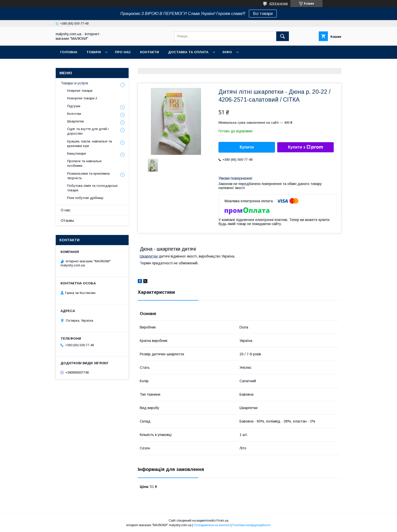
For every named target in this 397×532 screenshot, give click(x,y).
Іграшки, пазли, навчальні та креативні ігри (90, 144)
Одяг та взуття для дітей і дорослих (88, 131)
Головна (69, 52)
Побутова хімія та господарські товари (92, 188)
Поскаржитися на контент (212, 525)
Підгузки (74, 106)
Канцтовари (76, 153)
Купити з (305, 147)
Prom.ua (222, 521)
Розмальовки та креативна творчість (88, 176)
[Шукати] (283, 36)
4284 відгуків (279, 4)
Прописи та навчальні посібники (84, 163)
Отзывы (67, 221)
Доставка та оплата (188, 52)
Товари (94, 52)
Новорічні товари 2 (82, 98)
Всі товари (263, 14)
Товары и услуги (74, 83)
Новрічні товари (80, 91)
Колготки (74, 114)
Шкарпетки (149, 256)
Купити (247, 147)
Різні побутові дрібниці (85, 198)
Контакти (150, 52)
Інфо (227, 52)
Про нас (123, 52)
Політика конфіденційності (251, 525)
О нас (66, 210)
